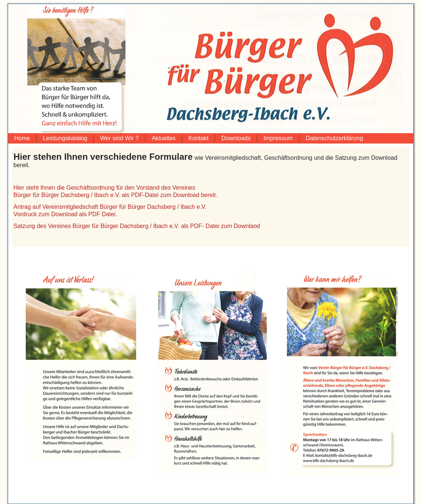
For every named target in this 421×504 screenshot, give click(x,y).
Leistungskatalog (65, 138)
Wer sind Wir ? (119, 138)
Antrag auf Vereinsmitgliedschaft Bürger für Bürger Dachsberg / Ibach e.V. (110, 207)
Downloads (236, 138)
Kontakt (199, 138)
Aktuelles (164, 138)
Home (22, 138)
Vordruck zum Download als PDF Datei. (65, 214)
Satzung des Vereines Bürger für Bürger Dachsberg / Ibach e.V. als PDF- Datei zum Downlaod (137, 226)
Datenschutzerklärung (334, 138)
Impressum (278, 138)
